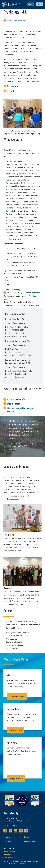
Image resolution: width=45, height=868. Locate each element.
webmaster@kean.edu (19, 863)
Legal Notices (30, 841)
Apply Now (12, 91)
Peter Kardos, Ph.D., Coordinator (27, 305)
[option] (39, 4)
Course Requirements (16, 323)
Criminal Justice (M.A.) (18, 399)
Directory (7, 841)
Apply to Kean (16, 779)
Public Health (14, 404)
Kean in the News (9, 851)
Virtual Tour (7, 854)
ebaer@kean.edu (18, 333)
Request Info (13, 86)
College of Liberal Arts (17, 21)
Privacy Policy (30, 837)
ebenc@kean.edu (18, 352)
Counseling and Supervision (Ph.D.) (20, 410)
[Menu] (31, 4)
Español (39, 4)
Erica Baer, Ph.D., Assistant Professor (23, 293)
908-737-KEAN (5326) (12, 825)
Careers (7, 837)
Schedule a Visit (17, 697)
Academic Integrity (10, 857)
